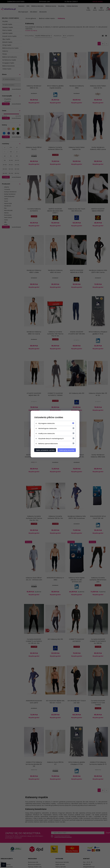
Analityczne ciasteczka (47, 434)
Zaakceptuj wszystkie (67, 450)
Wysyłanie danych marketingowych (51, 439)
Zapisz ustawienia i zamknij (45, 450)
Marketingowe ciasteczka (47, 428)
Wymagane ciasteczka (46, 423)
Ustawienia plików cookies (49, 417)
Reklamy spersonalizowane (48, 444)
